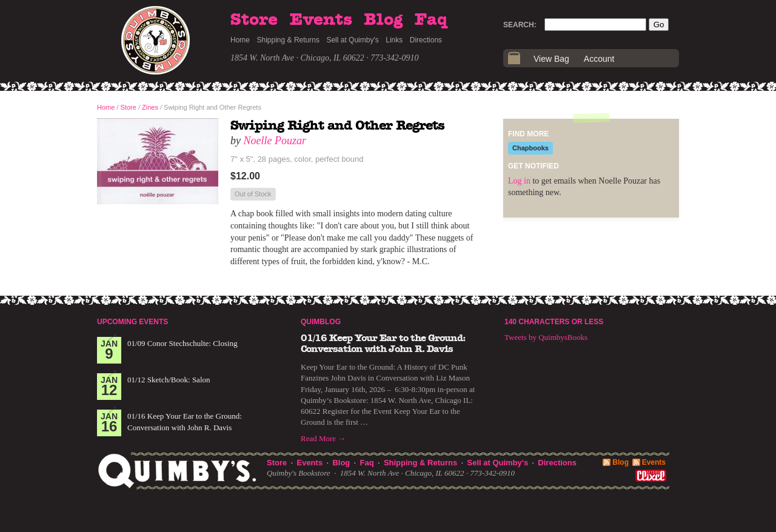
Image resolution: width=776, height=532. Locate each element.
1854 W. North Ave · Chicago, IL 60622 (297, 58)
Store (254, 20)
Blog (383, 20)
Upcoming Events (132, 322)
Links (394, 40)
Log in (519, 181)
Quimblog (321, 322)
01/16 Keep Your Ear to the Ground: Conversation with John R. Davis (383, 344)
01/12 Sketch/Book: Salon (169, 380)
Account (599, 59)
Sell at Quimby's (352, 40)
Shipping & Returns (288, 40)
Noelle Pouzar (275, 141)
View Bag (551, 59)
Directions (426, 40)
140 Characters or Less (554, 322)
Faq (431, 20)
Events (321, 20)
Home (240, 40)
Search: (520, 25)
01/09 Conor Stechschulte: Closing (182, 343)
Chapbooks (530, 148)
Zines (150, 107)
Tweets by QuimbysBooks (546, 337)
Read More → (323, 438)
